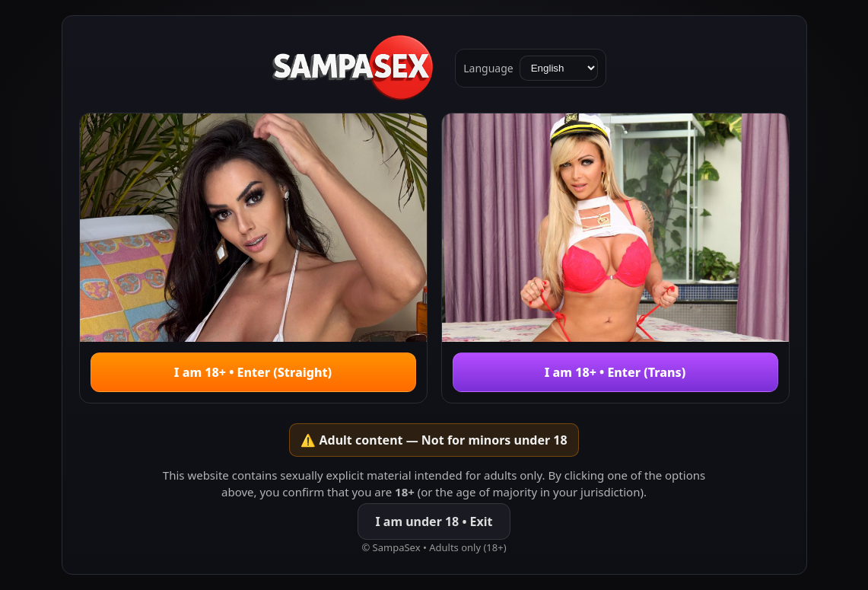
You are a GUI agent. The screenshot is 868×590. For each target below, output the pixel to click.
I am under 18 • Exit (434, 521)
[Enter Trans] (615, 258)
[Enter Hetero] (253, 258)
